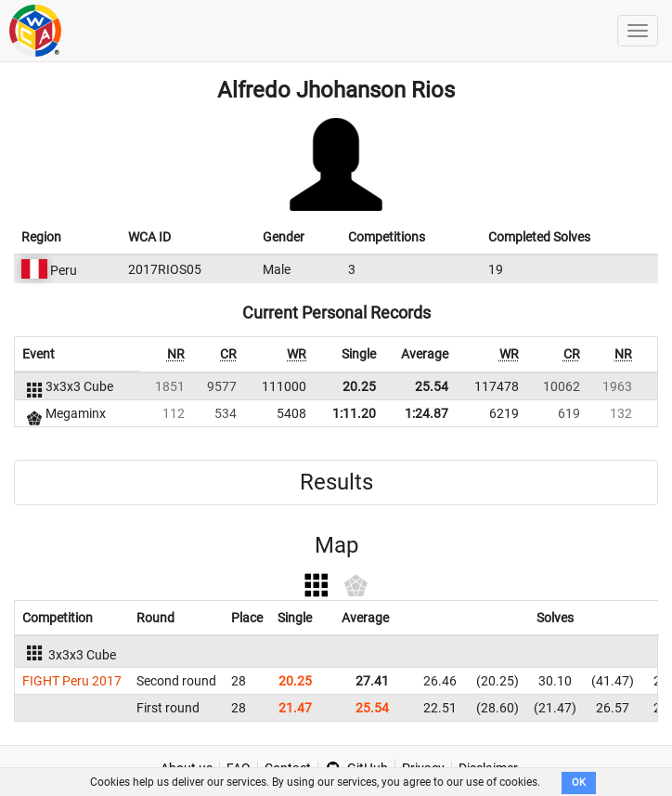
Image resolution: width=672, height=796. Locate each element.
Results (336, 482)
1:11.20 (354, 413)
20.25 (359, 386)
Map (336, 545)
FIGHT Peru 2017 (72, 681)
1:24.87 (426, 413)
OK (579, 783)
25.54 (432, 386)
